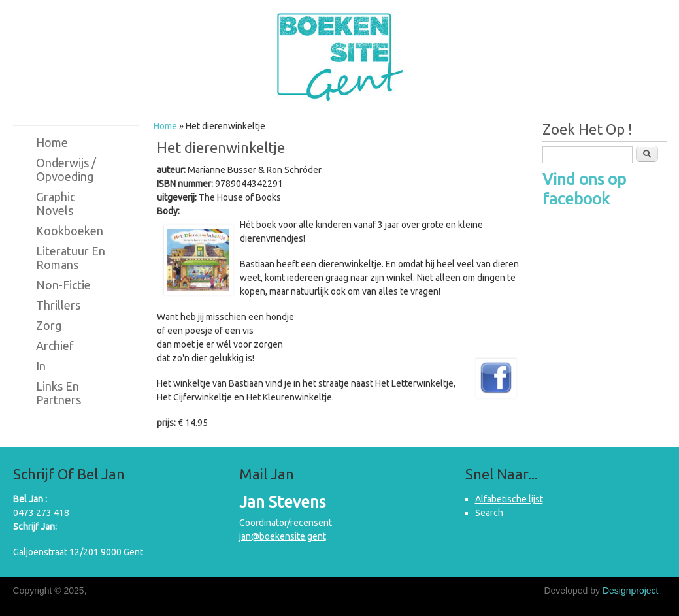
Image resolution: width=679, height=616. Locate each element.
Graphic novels (56, 203)
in (41, 366)
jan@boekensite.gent (283, 536)
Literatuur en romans (71, 258)
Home (165, 126)
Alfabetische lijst (509, 499)
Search (489, 513)
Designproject (631, 591)
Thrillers (58, 305)
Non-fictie (63, 285)
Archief (55, 346)
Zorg (49, 325)
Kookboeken (70, 231)
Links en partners (58, 393)
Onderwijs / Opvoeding (66, 170)
